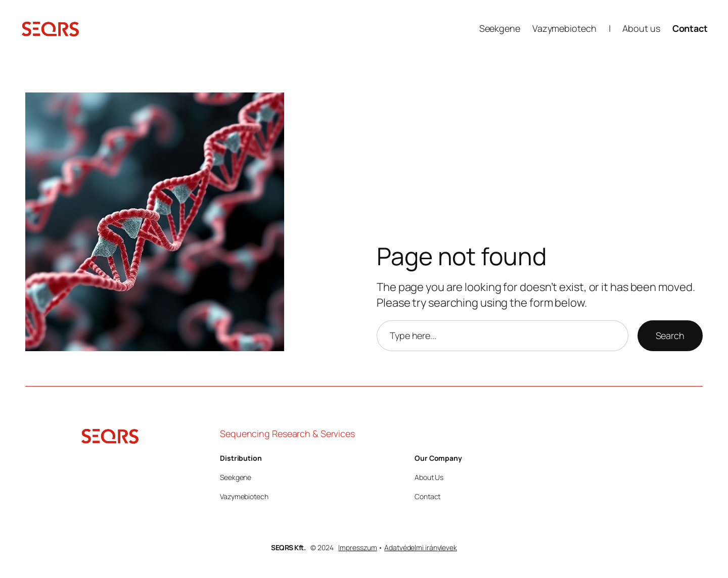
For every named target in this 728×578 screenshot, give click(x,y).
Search (670, 335)
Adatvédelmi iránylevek (421, 547)
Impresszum (357, 547)
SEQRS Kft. (288, 547)
